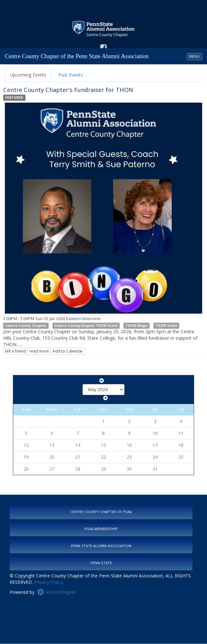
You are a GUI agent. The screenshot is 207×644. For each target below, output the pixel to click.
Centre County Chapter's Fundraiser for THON (68, 90)
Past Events (71, 75)
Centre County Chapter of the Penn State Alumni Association (77, 56)
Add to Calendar (68, 351)
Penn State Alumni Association (101, 546)
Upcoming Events (28, 75)
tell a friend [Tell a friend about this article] (15, 351)
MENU (195, 56)
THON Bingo (136, 326)
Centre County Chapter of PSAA (101, 512)
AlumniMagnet (56, 592)
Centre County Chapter (26, 326)
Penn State (101, 563)
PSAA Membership (101, 529)
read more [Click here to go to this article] (39, 351)
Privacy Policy (48, 582)
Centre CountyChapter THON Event (86, 326)
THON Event (166, 326)
